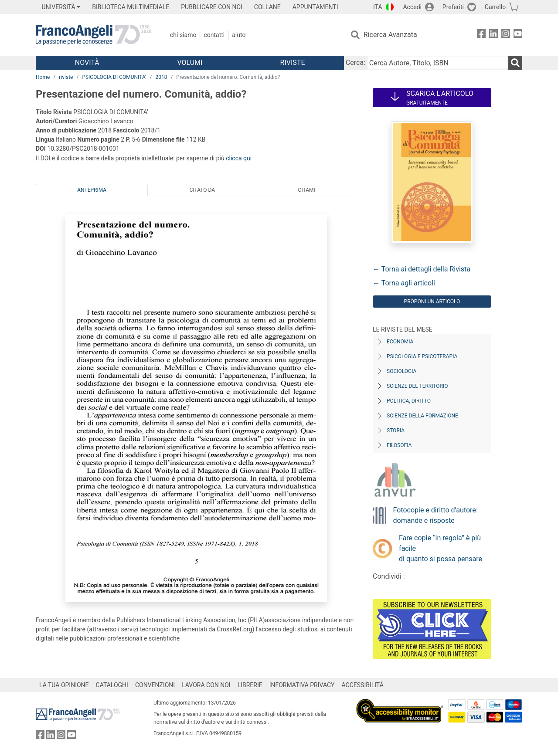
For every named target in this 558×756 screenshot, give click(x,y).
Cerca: (356, 63)
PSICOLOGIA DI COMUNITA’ (114, 77)
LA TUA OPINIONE (64, 685)
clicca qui (239, 158)
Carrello (495, 7)
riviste (66, 77)
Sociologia (401, 371)
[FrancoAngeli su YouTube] (518, 35)
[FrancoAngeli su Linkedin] (493, 35)
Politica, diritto (409, 401)
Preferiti (453, 7)
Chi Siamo (183, 35)
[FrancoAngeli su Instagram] (506, 35)
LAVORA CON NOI (206, 685)
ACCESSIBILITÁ (363, 685)
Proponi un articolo (432, 302)
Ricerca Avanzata (390, 35)
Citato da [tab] (202, 190)
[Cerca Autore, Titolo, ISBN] (438, 63)
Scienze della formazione (422, 416)
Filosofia (399, 445)
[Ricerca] (515, 63)
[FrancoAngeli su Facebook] (481, 35)
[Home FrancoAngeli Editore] (94, 35)
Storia (396, 431)
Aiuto (239, 35)
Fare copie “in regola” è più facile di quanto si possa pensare (441, 548)
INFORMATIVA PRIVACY (302, 685)
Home (43, 77)
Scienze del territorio (417, 386)
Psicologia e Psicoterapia (422, 356)
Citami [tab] (307, 190)
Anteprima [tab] (92, 190)
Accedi (412, 7)
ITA (378, 7)
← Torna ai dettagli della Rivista (422, 269)
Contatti (214, 35)
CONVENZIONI (155, 685)
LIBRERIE (250, 685)
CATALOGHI (112, 685)
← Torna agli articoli (404, 283)
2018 (161, 77)
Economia (400, 342)
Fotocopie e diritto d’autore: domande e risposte (436, 515)
